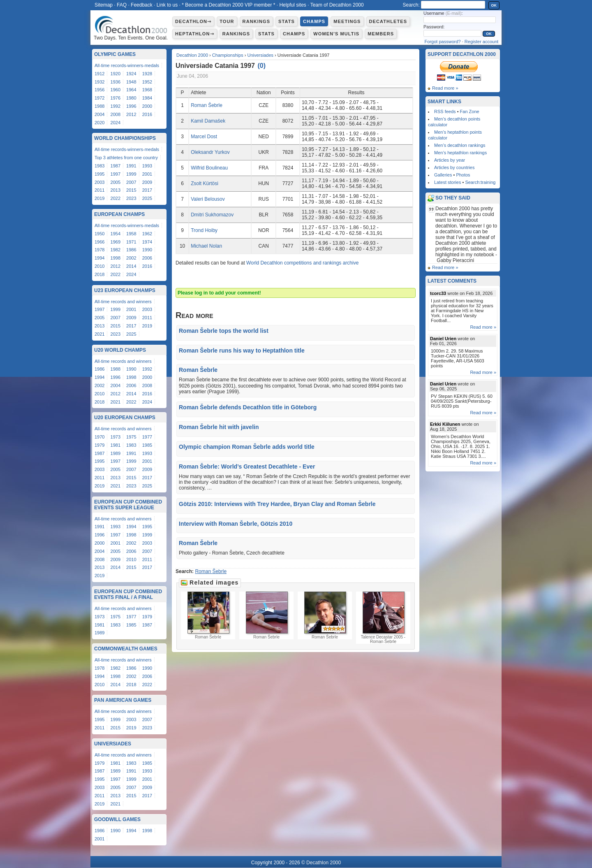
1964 (131, 90)
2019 (99, 198)
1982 (116, 250)
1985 (147, 445)
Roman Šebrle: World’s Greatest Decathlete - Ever (247, 466)
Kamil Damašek (208, 121)
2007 (131, 182)
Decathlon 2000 (192, 55)
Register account (482, 42)
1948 (131, 82)
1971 (131, 242)
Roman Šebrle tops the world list (224, 331)
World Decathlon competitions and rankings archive (302, 263)
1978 (99, 250)
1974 (147, 242)
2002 (131, 258)
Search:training (480, 182)
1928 (147, 74)
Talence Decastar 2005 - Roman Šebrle (383, 618)
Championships (228, 55)
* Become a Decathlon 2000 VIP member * (228, 5)
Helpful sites (293, 5)
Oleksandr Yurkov (210, 152)
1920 (116, 74)
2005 (116, 182)
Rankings (256, 21)
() (261, 66)
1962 (147, 234)
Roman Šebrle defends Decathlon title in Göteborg (248, 407)
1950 (99, 234)
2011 (99, 190)
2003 (99, 182)
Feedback (142, 5)
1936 (116, 82)
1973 (116, 437)
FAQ (122, 5)
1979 (99, 445)
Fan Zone (470, 111)
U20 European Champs (125, 418)
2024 (116, 123)
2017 (147, 190)
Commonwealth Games (126, 649)
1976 (116, 98)
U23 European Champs (125, 290)
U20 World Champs (120, 350)
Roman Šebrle (207, 105)
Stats (287, 21)
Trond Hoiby (204, 230)
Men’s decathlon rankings (460, 145)
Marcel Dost (204, 137)
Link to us (167, 5)
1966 (99, 242)
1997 (116, 174)
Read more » (445, 88)
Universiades (260, 55)
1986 (131, 250)
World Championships (125, 138)
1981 (116, 445)
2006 (147, 258)
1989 (116, 453)
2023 (131, 198)
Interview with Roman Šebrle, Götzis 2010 (236, 524)
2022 (116, 198)
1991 (131, 166)
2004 (99, 114)
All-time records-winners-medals (127, 65)
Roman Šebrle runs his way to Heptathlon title (242, 350)
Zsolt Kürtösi (205, 183)
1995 (99, 174)
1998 (116, 258)
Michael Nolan (206, 246)
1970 (99, 437)
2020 (99, 123)
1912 (99, 74)
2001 (147, 174)
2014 (131, 266)
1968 (147, 90)
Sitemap (104, 5)
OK (494, 5)
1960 (116, 90)
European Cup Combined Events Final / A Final (128, 594)
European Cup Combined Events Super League (128, 505)
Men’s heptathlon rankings (460, 153)
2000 (147, 106)
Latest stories (447, 182)
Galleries (443, 175)
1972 (99, 98)
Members (381, 34)
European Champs (119, 214)
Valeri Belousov (208, 199)
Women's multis (336, 34)
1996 (131, 106)
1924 (131, 74)
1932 (99, 82)
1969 (116, 242)
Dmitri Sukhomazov (212, 215)
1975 (131, 437)
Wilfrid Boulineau (209, 168)
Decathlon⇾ (193, 21)
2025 (147, 198)
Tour (227, 21)
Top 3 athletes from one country (126, 158)
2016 (147, 114)
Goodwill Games (117, 819)
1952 (147, 82)
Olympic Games (115, 54)
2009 (147, 182)
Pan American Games (123, 700)
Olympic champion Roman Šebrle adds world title (247, 447)
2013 (116, 190)
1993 (147, 166)
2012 (131, 114)
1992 (116, 106)
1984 (147, 98)
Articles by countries (454, 167)
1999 (131, 174)
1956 (99, 90)
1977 (147, 437)
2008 (116, 114)
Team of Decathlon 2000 (337, 5)
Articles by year (450, 160)
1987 (116, 166)
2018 (99, 274)
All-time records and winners (123, 302)
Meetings (347, 21)
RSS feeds (445, 111)
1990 (147, 250)
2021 (99, 334)
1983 (99, 166)
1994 (99, 258)
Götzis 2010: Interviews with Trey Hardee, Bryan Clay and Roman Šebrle (277, 504)
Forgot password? (443, 42)
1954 (116, 234)
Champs (314, 21)
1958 (131, 234)
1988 (99, 106)
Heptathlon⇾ (195, 34)
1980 (131, 98)
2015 (131, 190)
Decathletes (388, 21)
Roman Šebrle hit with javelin (219, 427)
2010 (99, 266)
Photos (463, 175)
